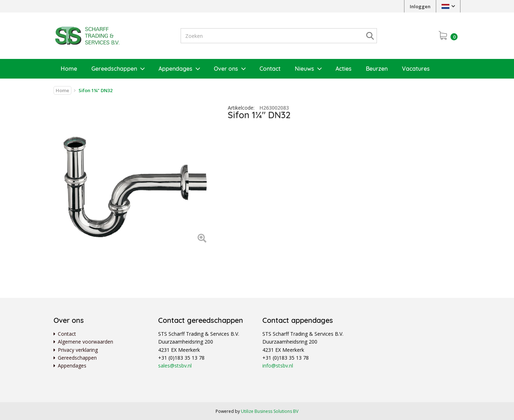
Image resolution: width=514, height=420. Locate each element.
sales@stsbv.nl (175, 366)
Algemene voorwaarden (85, 342)
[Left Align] (202, 239)
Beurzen (377, 69)
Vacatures (416, 69)
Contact (270, 69)
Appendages (175, 69)
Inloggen (420, 6)
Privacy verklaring (78, 350)
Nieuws (304, 69)
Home (69, 69)
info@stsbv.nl (278, 366)
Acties (344, 69)
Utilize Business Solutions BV (270, 411)
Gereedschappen (114, 69)
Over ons (226, 69)
